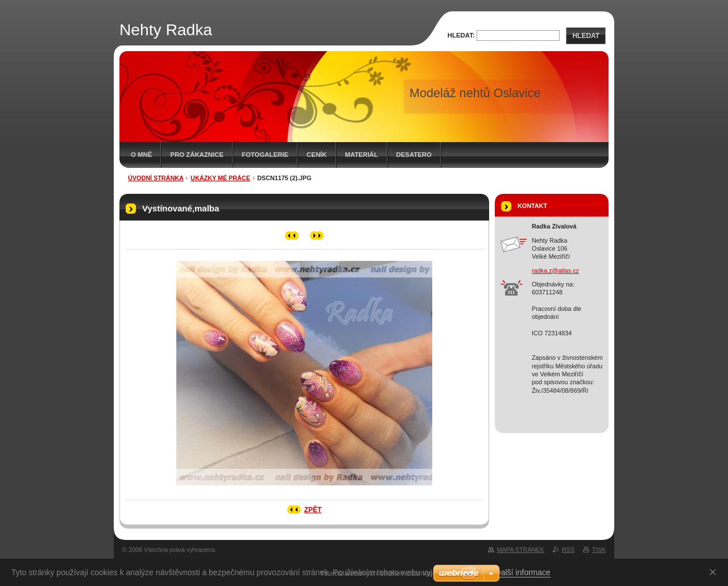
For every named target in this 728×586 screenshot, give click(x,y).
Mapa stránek (521, 550)
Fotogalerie (265, 155)
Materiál (362, 155)
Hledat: (461, 35)
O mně (141, 155)
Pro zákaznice (197, 155)
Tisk (599, 550)
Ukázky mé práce (220, 178)
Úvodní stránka (156, 178)
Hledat (586, 36)
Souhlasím (715, 572)
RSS (568, 550)
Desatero (414, 155)
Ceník (317, 155)
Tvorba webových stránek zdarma (375, 573)
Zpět (313, 510)
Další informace (523, 572)
